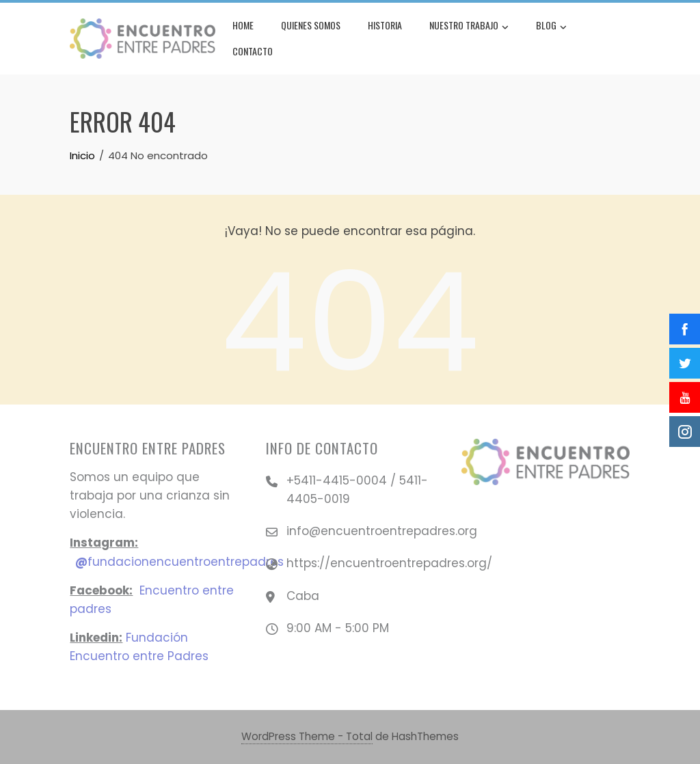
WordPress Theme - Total (307, 736)
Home (243, 25)
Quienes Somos (311, 25)
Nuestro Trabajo (469, 27)
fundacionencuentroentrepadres (179, 562)
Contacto (253, 51)
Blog (551, 27)
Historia (385, 25)
